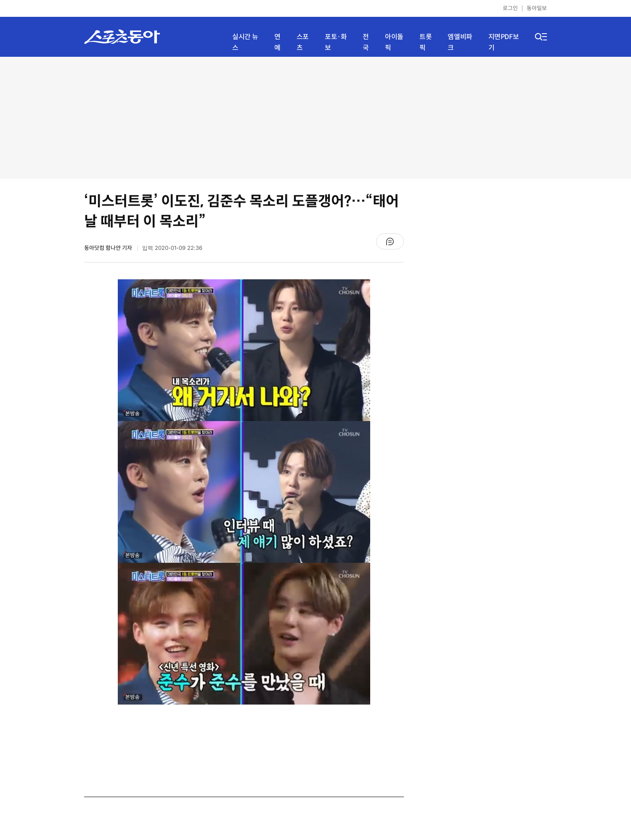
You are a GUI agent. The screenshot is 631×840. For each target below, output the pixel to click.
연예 (277, 42)
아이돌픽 (394, 42)
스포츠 (303, 42)
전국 (366, 42)
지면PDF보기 (504, 42)
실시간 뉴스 (245, 42)
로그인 (510, 8)
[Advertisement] (315, 118)
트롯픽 (426, 42)
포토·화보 (336, 42)
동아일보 (537, 8)
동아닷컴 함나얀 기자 (109, 248)
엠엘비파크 (460, 42)
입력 (172, 248)
